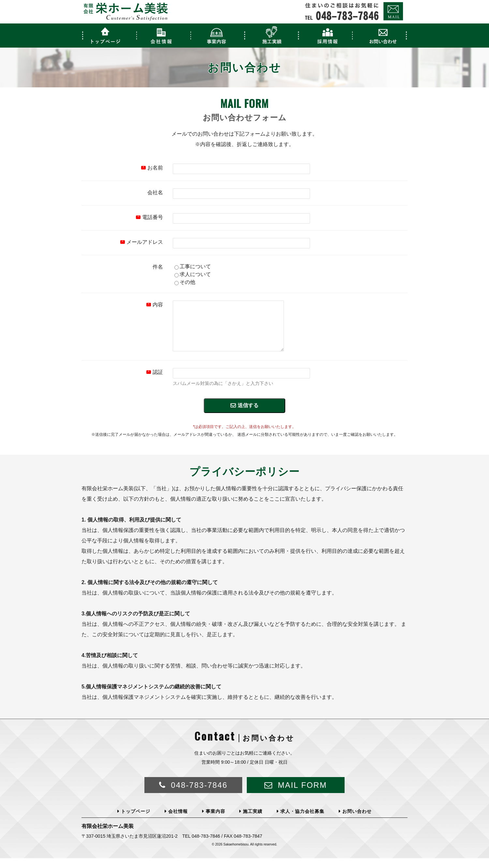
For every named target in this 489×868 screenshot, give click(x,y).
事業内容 (215, 821)
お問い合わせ (357, 821)
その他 (185, 282)
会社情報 (178, 821)
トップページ (136, 821)
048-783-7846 (199, 795)
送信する (248, 415)
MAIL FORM (302, 795)
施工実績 (253, 821)
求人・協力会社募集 (302, 821)
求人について (193, 274)
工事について (193, 266)
